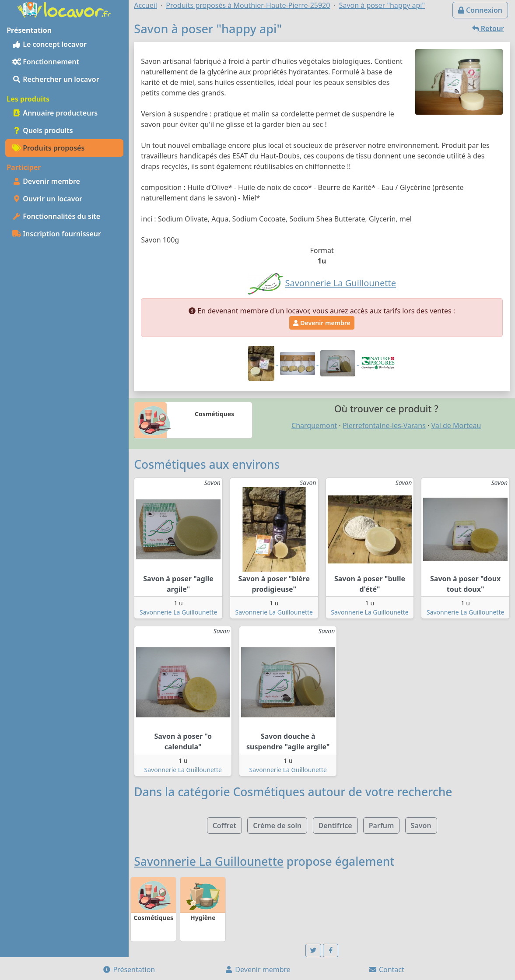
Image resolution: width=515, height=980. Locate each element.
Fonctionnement (46, 62)
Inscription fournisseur (57, 234)
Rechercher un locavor (56, 79)
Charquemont (314, 425)
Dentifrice (335, 825)
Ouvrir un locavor (47, 199)
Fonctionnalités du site (56, 216)
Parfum (382, 825)
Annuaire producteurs (55, 113)
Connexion (480, 10)
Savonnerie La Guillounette (178, 612)
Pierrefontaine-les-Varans (384, 425)
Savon (421, 825)
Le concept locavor (49, 44)
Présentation (129, 969)
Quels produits (43, 130)
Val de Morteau (456, 425)
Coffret (224, 825)
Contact (386, 969)
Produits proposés (48, 148)
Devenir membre (46, 181)
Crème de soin (277, 825)
